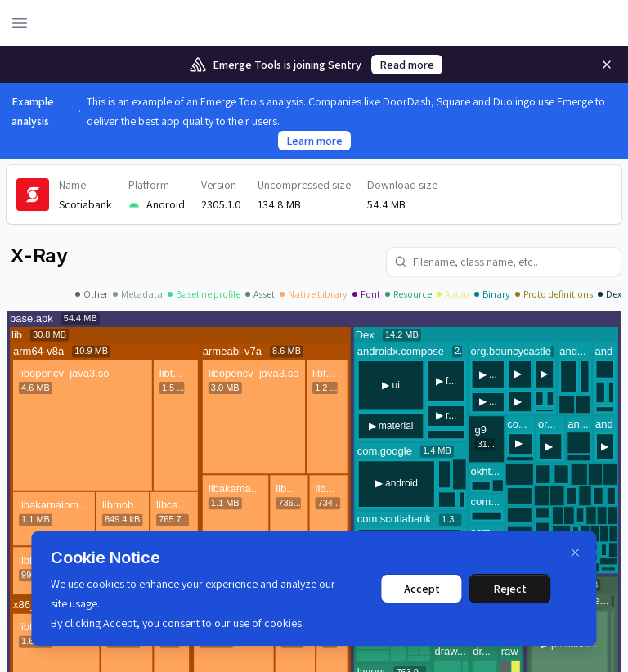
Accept (422, 589)
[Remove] (607, 65)
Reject (510, 589)
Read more (407, 65)
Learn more (314, 141)
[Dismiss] (576, 553)
